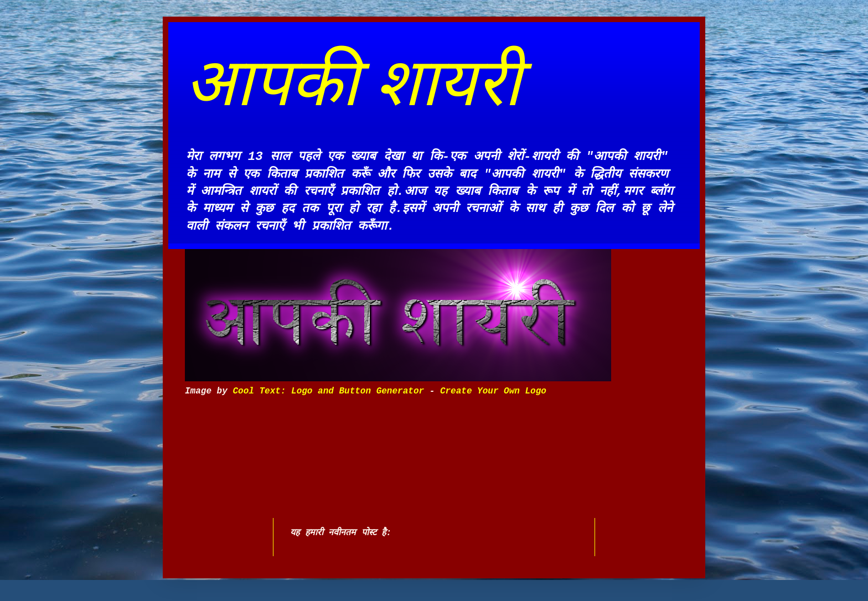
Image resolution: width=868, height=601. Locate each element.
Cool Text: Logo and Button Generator (328, 391)
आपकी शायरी (353, 83)
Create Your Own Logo (493, 391)
